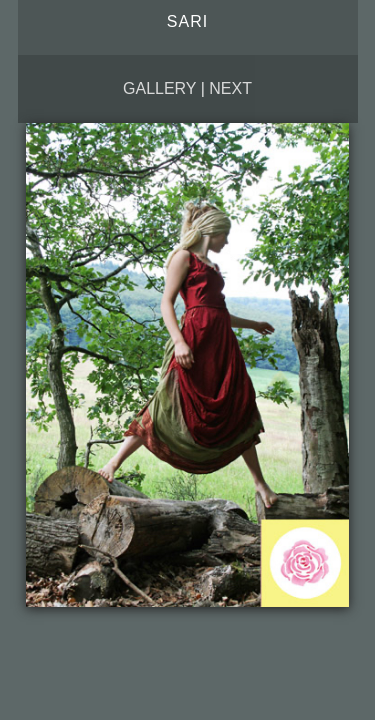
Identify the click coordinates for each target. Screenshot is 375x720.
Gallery (159, 88)
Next (230, 88)
